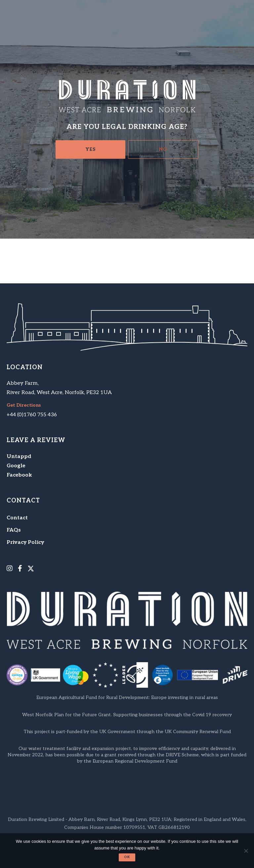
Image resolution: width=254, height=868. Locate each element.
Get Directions (24, 405)
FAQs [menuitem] (14, 530)
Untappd (19, 457)
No (163, 149)
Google (16, 466)
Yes (91, 149)
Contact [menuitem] (17, 518)
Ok (127, 857)
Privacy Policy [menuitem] (25, 542)
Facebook (19, 475)
